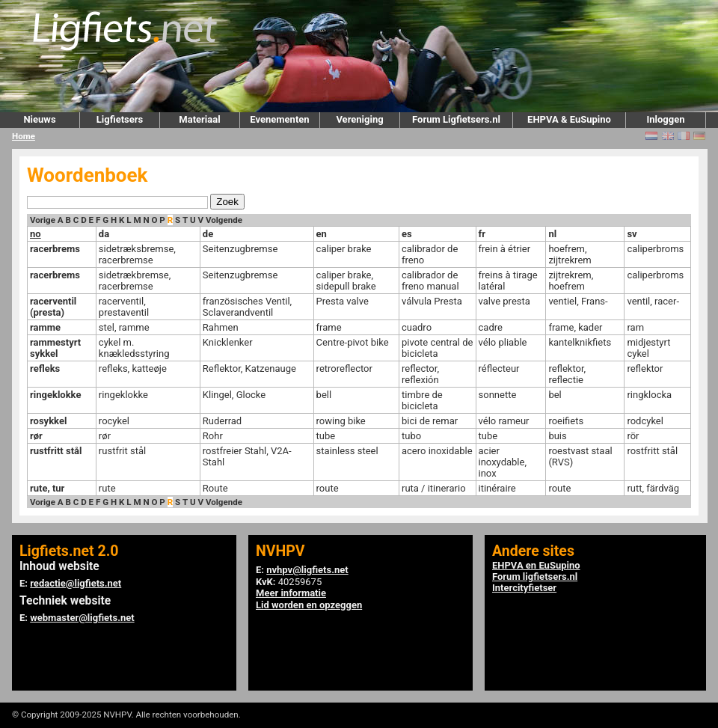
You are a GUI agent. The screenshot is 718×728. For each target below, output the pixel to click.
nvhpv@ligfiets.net (307, 570)
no (36, 234)
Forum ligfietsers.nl (535, 576)
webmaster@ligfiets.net (82, 618)
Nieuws (39, 119)
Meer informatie (291, 593)
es (407, 234)
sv (632, 234)
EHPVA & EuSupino (569, 119)
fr (482, 234)
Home (24, 136)
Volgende (224, 220)
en (322, 234)
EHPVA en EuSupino (536, 565)
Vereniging (359, 119)
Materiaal (199, 119)
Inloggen (665, 119)
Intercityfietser (524, 588)
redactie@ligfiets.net (76, 583)
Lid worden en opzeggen (309, 605)
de (208, 234)
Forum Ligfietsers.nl (456, 119)
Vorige (43, 220)
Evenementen (279, 119)
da (104, 234)
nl (552, 234)
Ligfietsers (120, 119)
